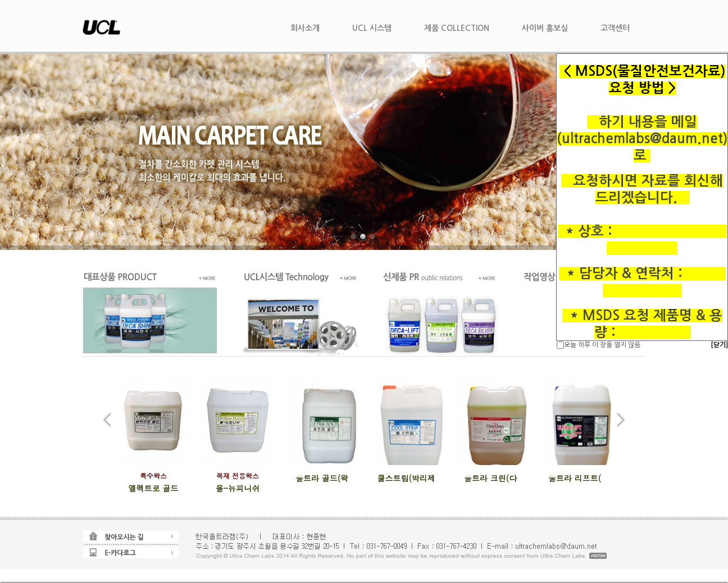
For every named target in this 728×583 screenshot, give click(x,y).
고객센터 (615, 28)
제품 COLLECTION (457, 28)
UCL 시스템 (372, 28)
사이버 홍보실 (545, 28)
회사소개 (305, 28)
